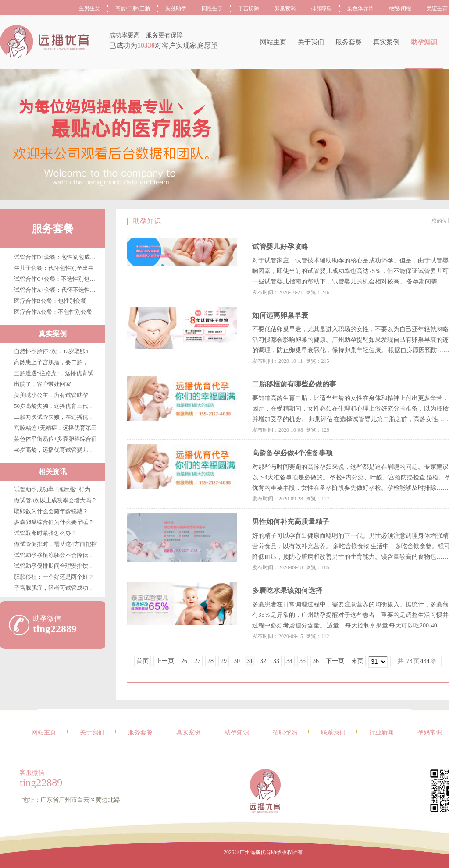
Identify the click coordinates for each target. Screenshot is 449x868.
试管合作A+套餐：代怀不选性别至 (58, 290)
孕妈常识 (430, 732)
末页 (357, 661)
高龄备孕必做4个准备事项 (292, 453)
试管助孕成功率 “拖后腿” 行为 (52, 489)
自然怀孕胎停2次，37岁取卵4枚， (57, 351)
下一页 (335, 661)
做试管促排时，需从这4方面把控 (55, 544)
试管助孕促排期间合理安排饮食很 (57, 566)
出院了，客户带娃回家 (43, 384)
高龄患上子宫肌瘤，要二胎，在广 (57, 362)
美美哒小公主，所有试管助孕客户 (57, 395)
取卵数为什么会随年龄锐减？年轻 (57, 511)
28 (210, 661)
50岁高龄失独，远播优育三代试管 (57, 406)
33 (276, 661)
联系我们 (333, 732)
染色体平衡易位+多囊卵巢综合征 (55, 439)
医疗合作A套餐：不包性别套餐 (53, 312)
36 (316, 661)
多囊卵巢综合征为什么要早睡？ (54, 522)
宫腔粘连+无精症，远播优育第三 (55, 428)
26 (184, 661)
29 (224, 661)
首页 (143, 661)
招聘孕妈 (285, 732)
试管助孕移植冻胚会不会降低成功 (57, 555)
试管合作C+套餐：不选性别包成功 (57, 279)
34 (289, 661)
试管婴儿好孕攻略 (280, 246)
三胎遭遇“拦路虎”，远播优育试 (54, 373)
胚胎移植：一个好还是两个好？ (54, 577)
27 (197, 661)
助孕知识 (424, 42)
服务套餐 (349, 42)
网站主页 (273, 42)
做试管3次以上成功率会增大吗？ (55, 500)
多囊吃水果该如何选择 (287, 590)
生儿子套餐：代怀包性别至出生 (54, 268)
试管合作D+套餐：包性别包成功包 (58, 257)
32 (263, 661)
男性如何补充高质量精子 (291, 522)
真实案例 (386, 42)
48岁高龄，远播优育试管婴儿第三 (57, 450)
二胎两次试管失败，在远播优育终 (57, 417)
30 (237, 661)
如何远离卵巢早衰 (280, 315)
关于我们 (311, 42)
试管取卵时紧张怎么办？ (45, 533)
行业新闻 (381, 732)
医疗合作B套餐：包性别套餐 (50, 301)
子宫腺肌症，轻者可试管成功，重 (57, 588)
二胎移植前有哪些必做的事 (294, 384)
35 (303, 661)
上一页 (165, 661)
